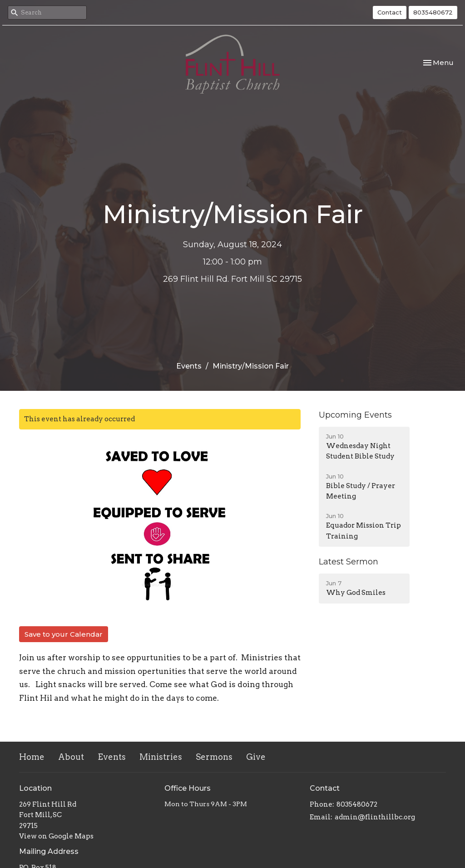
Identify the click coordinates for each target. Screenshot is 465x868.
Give (256, 757)
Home (32, 757)
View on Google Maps (56, 836)
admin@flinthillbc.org (375, 817)
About (71, 757)
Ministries (161, 757)
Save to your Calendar (64, 634)
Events (189, 366)
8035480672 (433, 12)
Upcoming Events (355, 415)
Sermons (214, 757)
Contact (390, 12)
